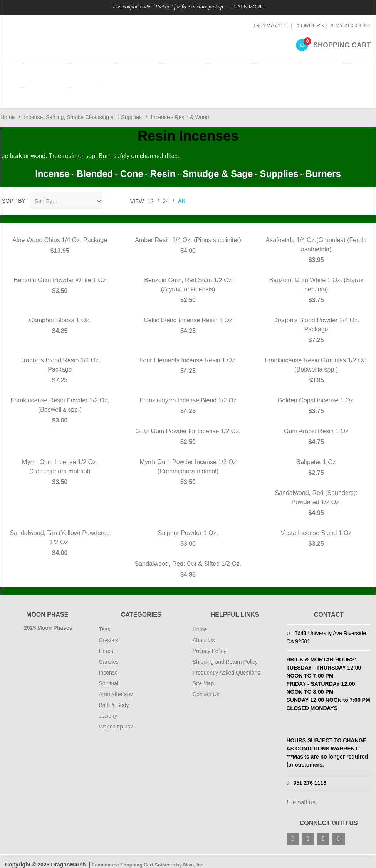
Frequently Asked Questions (226, 666)
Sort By (14, 194)
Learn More (248, 7)
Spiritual (248, 69)
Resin (163, 167)
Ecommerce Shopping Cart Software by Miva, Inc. (155, 858)
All (181, 194)
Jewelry (23, 90)
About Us (204, 633)
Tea (23, 69)
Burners (323, 167)
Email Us (304, 796)
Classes (68, 90)
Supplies (279, 167)
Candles (158, 69)
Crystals (68, 69)
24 (166, 194)
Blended (95, 167)
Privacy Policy (209, 644)
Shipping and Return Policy (225, 655)
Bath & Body (338, 69)
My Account (351, 25)
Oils (293, 69)
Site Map (203, 676)
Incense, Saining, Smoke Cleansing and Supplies (83, 110)
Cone (132, 167)
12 (151, 194)
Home (8, 110)
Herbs (113, 69)
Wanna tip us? (116, 720)
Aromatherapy (116, 687)
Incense (203, 69)
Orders (310, 25)
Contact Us (206, 687)
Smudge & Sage (218, 167)
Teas (105, 622)
